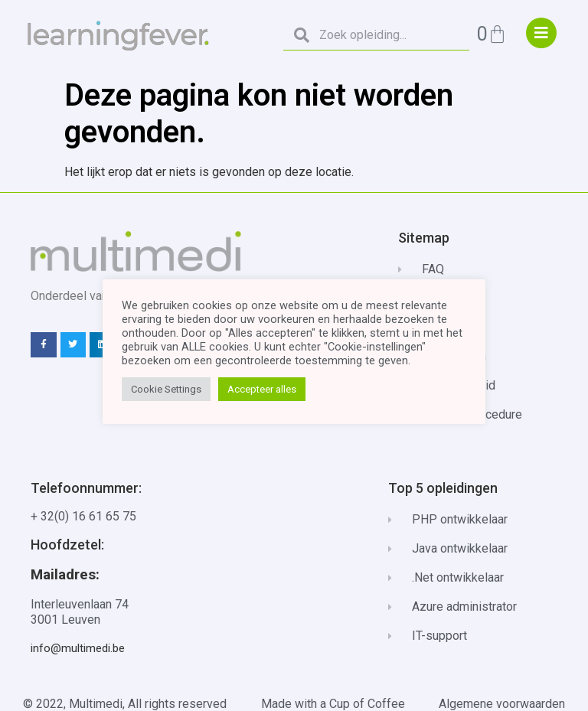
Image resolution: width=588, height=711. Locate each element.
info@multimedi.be (78, 648)
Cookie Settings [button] (166, 389)
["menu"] (541, 33)
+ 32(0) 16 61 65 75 (83, 516)
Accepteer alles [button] (262, 389)
